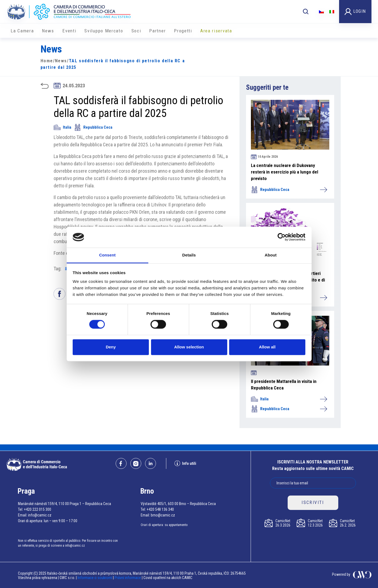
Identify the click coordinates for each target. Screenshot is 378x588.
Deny (111, 347)
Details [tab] (189, 255)
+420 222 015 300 (38, 509)
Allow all (267, 347)
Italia (62, 127)
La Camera (22, 31)
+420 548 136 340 (160, 509)
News (48, 31)
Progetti (183, 31)
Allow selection (189, 347)
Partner (157, 31)
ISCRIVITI (313, 502)
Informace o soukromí (95, 578)
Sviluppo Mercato (104, 31)
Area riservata (216, 31)
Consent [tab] (107, 255)
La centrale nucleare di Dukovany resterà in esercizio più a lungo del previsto (285, 172)
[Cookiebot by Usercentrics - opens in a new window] (282, 237)
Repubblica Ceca (93, 127)
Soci (136, 31)
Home (47, 61)
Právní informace (128, 578)
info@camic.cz (40, 515)
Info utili (185, 463)
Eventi (69, 31)
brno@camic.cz (163, 515)
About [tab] (271, 255)
